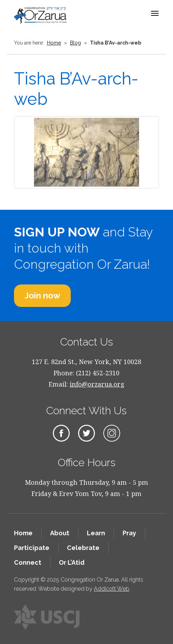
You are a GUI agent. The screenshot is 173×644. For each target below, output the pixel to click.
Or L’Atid (72, 562)
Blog (75, 43)
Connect (28, 562)
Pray (129, 533)
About (60, 533)
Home (54, 43)
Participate (32, 548)
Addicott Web (112, 589)
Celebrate (83, 548)
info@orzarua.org (97, 384)
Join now (42, 296)
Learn (96, 533)
